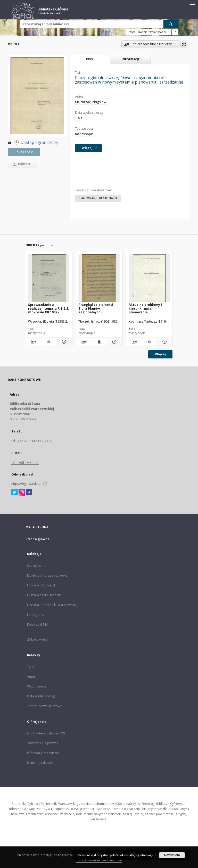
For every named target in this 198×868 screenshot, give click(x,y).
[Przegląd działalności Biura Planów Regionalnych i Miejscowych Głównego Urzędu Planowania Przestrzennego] (99, 278)
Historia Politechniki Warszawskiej (52, 605)
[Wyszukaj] (171, 24)
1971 (79, 118)
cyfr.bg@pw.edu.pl (25, 462)
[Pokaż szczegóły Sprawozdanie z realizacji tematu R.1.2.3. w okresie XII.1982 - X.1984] (63, 342)
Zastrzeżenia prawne (43, 743)
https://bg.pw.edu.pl (26, 484)
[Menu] (192, 4)
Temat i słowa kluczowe (45, 706)
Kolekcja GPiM (38, 624)
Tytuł (31, 667)
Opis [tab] (90, 59)
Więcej (160, 354)
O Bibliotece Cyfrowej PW (46, 733)
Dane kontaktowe (40, 763)
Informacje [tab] (131, 59)
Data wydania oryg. (41, 696)
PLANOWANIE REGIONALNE (98, 198)
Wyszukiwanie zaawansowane (148, 32)
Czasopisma (36, 566)
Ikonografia (36, 615)
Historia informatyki (42, 585)
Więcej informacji (142, 855)
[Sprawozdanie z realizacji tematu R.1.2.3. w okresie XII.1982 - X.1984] (49, 278)
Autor (31, 677)
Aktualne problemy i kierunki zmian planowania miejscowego (145, 308)
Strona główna (38, 539)
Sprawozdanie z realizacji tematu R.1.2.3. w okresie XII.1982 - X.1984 (49, 308)
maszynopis (84, 134)
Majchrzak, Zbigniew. (91, 102)
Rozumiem (172, 855)
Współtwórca (37, 686)
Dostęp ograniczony (33, 143)
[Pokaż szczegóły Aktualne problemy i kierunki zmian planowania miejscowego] (164, 342)
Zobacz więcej (38, 639)
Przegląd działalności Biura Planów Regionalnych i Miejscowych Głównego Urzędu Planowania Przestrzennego (97, 308)
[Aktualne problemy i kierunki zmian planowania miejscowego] (149, 278)
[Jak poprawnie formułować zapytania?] (175, 32)
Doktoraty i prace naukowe (47, 575)
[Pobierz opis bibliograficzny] (33, 342)
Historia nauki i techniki (44, 595)
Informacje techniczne (43, 753)
